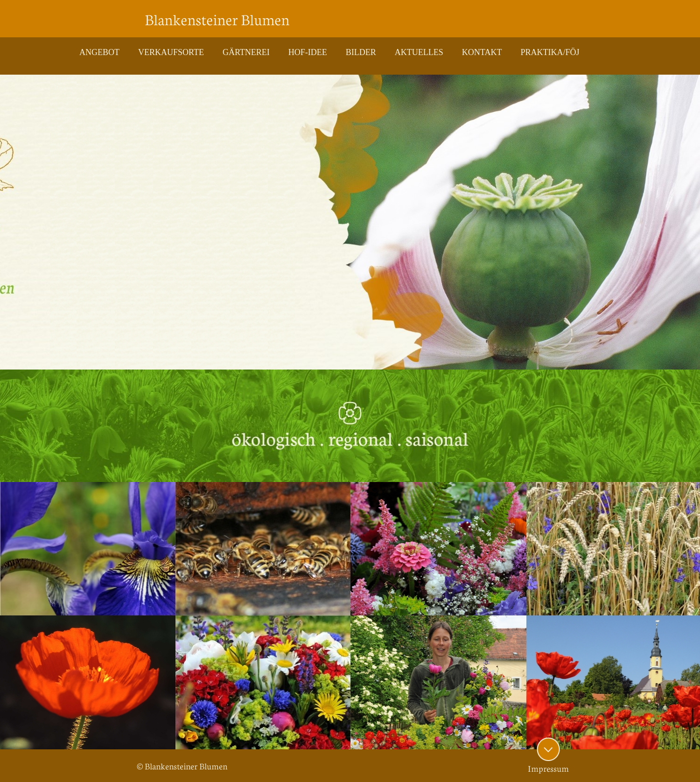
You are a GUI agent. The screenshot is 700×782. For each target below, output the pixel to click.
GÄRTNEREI (246, 52)
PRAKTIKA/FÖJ (550, 52)
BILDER (361, 52)
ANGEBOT (99, 52)
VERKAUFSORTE (171, 52)
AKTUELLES (419, 52)
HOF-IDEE (308, 52)
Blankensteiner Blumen (217, 19)
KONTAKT (482, 52)
